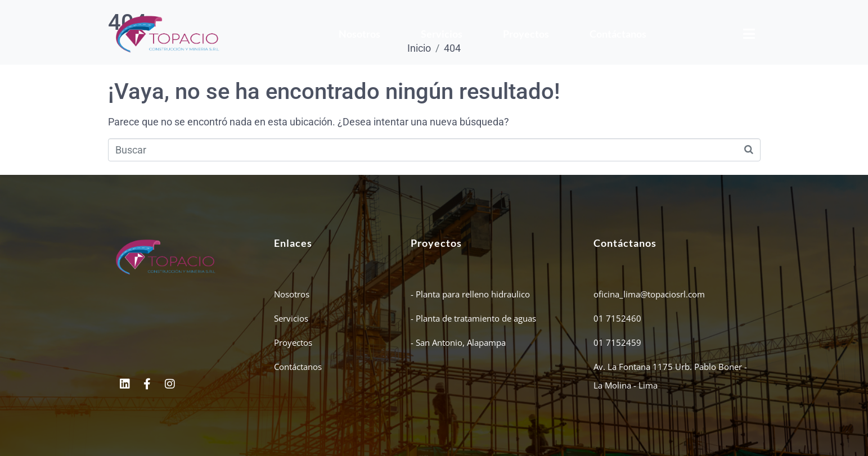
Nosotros (359, 34)
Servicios (442, 34)
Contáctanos (618, 34)
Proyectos (526, 34)
